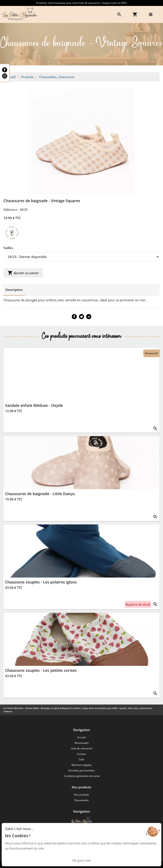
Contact (82, 754)
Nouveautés (82, 743)
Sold (81, 759)
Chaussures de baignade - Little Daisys (40, 494)
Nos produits (82, 795)
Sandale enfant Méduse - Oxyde (34, 405)
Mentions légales (82, 765)
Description (14, 290)
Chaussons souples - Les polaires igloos (41, 582)
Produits (27, 77)
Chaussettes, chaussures (57, 77)
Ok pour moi (81, 860)
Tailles (8, 248)
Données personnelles (82, 770)
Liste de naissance (81, 748)
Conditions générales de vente (82, 776)
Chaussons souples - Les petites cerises (41, 670)
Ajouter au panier (23, 273)
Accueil (11, 77)
